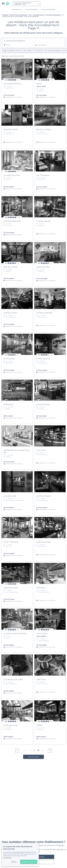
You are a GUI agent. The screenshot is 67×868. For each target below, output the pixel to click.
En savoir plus (7, 858)
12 (43, 750)
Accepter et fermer (29, 862)
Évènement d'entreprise (48, 9)
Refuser (14, 862)
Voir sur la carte (33, 757)
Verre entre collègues (31, 9)
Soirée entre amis (17, 9)
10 (34, 750)
